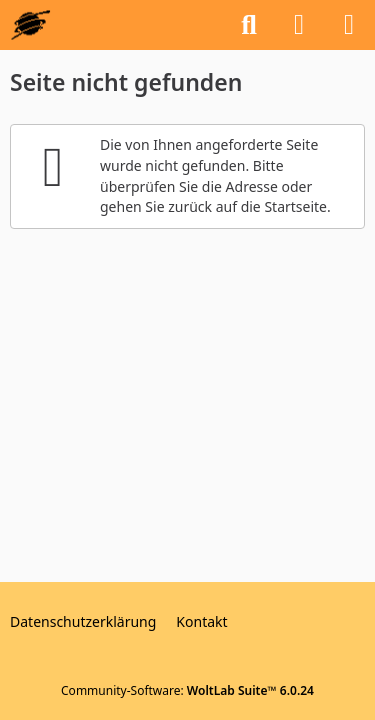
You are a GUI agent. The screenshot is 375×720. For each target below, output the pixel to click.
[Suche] (249, 25)
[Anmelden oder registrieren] (299, 25)
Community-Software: (187, 690)
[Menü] (349, 25)
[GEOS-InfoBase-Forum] (30, 25)
